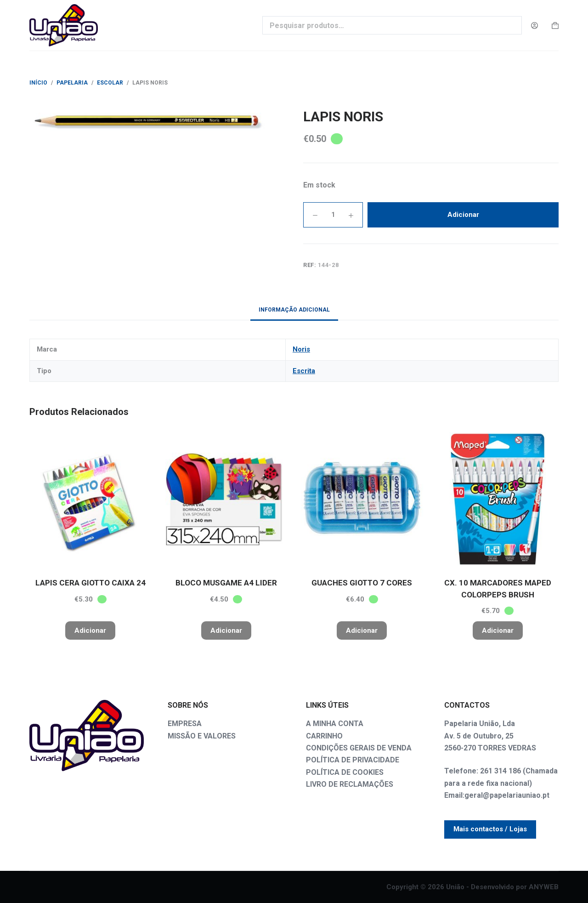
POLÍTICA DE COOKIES (345, 772)
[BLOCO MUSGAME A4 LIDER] (226, 499)
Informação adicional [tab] (294, 310)
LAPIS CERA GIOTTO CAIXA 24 (90, 583)
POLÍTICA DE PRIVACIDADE (353, 760)
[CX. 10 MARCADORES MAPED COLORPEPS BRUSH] (498, 499)
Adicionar (463, 215)
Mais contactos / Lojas (490, 829)
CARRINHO (324, 736)
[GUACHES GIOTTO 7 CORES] (362, 499)
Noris (301, 349)
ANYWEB (544, 887)
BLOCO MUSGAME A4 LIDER (226, 583)
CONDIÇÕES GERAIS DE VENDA (359, 748)
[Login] (534, 26)
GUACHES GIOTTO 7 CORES (362, 583)
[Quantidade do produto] (333, 215)
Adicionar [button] (90, 630)
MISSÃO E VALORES (202, 736)
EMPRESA (185, 724)
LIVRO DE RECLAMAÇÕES (350, 784)
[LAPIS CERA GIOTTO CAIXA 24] (90, 499)
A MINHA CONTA (335, 724)
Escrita (304, 371)
